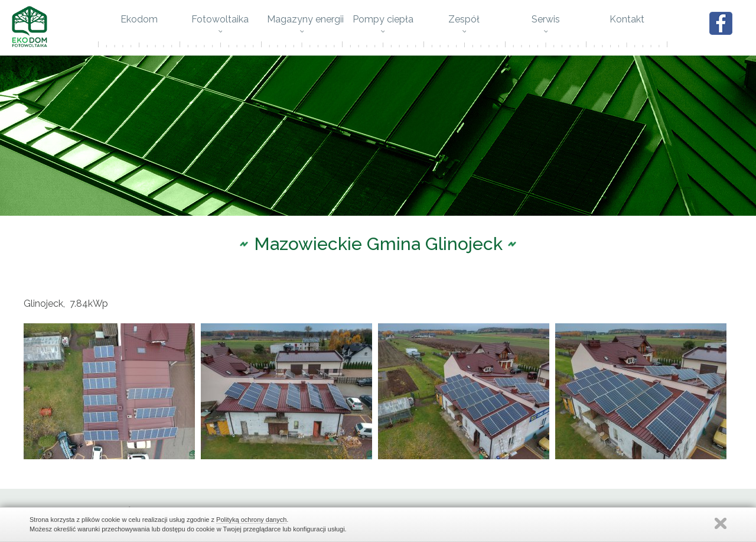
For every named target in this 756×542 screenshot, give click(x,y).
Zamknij (721, 523)
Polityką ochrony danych (251, 520)
